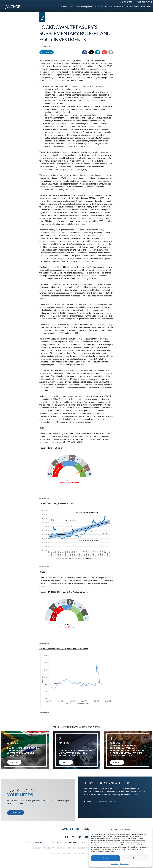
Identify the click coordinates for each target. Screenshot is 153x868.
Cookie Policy (115, 864)
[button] (85, 52)
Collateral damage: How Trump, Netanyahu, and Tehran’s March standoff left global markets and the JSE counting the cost (128, 750)
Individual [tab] (89, 802)
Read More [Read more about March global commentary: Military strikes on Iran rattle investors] (66, 762)
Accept (106, 858)
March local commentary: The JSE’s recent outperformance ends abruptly (23, 752)
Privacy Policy (125, 864)
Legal (27, 843)
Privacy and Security (75, 843)
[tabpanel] (115, 806)
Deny (135, 858)
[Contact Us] (146, 7)
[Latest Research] (132, 7)
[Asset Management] (84, 7)
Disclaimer (56, 843)
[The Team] (98, 7)
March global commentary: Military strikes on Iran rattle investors (75, 753)
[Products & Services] (114, 7)
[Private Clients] (67, 7)
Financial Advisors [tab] (108, 802)
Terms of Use (40, 843)
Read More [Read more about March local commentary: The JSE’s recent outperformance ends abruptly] (14, 762)
